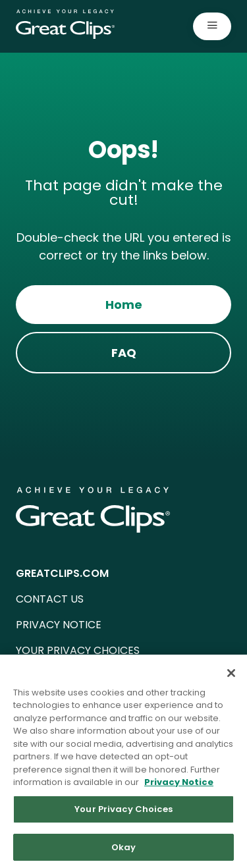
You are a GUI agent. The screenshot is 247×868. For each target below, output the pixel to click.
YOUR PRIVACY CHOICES (78, 650)
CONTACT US (50, 599)
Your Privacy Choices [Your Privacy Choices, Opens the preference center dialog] (123, 814)
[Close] (231, 678)
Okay (124, 852)
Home (124, 305)
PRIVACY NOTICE (59, 625)
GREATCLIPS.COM (62, 573)
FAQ (124, 353)
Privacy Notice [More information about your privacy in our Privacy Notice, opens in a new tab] (179, 787)
